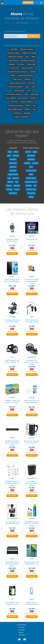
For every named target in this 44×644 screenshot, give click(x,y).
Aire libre (28, 152)
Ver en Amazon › (12, 253)
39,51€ (12, 407)
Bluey (9, 156)
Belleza (34, 57)
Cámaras (35, 163)
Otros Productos (23, 98)
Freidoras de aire (31, 171)
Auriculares (31, 159)
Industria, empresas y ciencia (17, 83)
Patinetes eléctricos (31, 182)
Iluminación (28, 79)
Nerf (17, 182)
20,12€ (32, 246)
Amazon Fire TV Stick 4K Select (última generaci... (32, 281)
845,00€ (12, 568)
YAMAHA (12, 559)
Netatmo (32, 398)
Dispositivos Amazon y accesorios (17, 72)
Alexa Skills (14, 49)
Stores (35, 109)
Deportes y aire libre (27, 68)
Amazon (32, 276)
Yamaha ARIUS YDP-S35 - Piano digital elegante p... (12, 563)
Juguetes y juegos (19, 91)
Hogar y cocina (17, 79)
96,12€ (32, 407)
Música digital (35, 94)
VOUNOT (12, 478)
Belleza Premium (14, 60)
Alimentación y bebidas (27, 49)
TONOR (32, 317)
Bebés (16, 152)
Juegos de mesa (13, 174)
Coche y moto (15, 68)
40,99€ (32, 286)
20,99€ (12, 447)
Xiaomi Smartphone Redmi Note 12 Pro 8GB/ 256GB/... (12, 281)
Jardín (27, 87)
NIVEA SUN (32, 519)
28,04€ (32, 447)
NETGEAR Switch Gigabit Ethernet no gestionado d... (12, 442)
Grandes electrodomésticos (26, 76)
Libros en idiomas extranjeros (14, 94)
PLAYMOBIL (12, 397)
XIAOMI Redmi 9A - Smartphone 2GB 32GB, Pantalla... (32, 604)
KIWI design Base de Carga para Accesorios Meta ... (12, 321)
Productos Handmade (27, 102)
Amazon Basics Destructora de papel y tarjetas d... (32, 483)
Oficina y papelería (11, 98)
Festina (12, 236)
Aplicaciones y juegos (13, 53)
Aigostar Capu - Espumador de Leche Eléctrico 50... (32, 442)
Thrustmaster (32, 357)
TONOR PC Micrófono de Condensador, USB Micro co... (32, 321)
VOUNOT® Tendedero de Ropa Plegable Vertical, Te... (12, 482)
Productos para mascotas (16, 106)
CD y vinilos (21, 64)
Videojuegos (27, 113)
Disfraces (16, 156)
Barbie (10, 152)
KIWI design (12, 317)
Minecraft (16, 178)
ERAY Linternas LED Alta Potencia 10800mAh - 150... (12, 361)
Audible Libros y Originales (30, 53)
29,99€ (32, 488)
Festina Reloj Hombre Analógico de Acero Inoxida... (12, 240)
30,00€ (12, 609)
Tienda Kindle (17, 113)
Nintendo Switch (31, 178)
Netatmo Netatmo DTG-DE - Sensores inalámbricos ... (32, 402)
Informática (32, 83)
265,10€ (12, 286)
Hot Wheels (13, 171)
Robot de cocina (31, 189)
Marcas (21, 632)
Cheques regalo (31, 64)
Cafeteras (27, 163)
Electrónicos (13, 163)
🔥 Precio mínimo (21, 625)
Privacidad (22, 635)
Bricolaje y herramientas (28, 60)
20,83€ (32, 528)
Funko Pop (13, 167)
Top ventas (21, 627)
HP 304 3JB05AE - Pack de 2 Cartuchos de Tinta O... (12, 603)
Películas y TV (35, 98)
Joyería (33, 87)
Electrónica (33, 72)
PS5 (35, 186)
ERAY (12, 357)
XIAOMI (12, 276)
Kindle (31, 174)
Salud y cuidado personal (15, 109)
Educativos (13, 159)
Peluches (9, 186)
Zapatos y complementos (22, 117)
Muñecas (10, 182)
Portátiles (29, 186)
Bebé (27, 57)
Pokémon (9, 189)
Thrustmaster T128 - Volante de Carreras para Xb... (32, 361)
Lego (9, 178)
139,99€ (32, 367)
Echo (31, 167)
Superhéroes (13, 193)
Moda (27, 94)
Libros (29, 91)
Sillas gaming (31, 193)
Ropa (34, 106)
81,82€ (12, 246)
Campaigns (12, 64)
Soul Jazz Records (12, 519)
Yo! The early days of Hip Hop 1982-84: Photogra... (12, 523)
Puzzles (17, 189)
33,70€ (12, 528)
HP (12, 599)
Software (27, 109)
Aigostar (32, 438)
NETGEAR (12, 438)
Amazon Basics (32, 478)
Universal (32, 236)
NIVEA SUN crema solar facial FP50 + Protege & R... (32, 523)
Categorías (21, 630)
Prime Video (14, 102)
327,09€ (32, 568)
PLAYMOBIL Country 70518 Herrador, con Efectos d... (12, 402)
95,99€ (32, 609)
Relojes (28, 106)
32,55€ (12, 367)
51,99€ (12, 326)
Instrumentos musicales (15, 87)
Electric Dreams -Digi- (32, 239)
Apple (35, 152)
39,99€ (32, 326)
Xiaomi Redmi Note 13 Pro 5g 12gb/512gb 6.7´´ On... (32, 563)
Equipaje (13, 76)
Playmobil (17, 186)
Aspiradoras (31, 156)
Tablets (31, 197)
